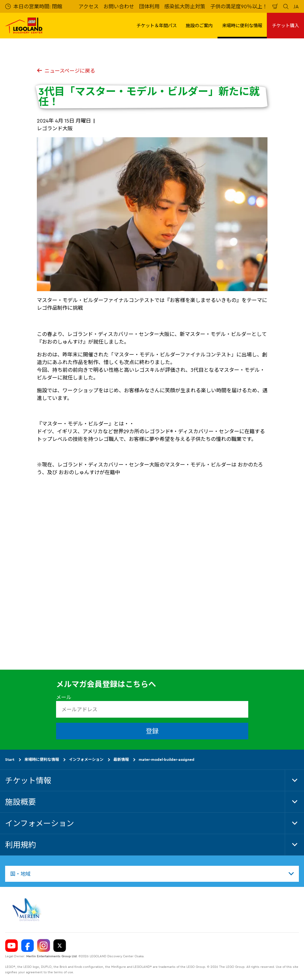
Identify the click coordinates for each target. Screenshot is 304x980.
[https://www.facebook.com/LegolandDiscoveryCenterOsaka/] (28, 945)
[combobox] (152, 874)
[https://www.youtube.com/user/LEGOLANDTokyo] (12, 945)
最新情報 (121, 759)
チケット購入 (285, 26)
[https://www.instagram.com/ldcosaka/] (44, 945)
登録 (152, 731)
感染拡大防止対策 (185, 6)
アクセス (89, 6)
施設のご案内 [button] (199, 26)
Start (10, 759)
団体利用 (149, 6)
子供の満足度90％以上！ (239, 6)
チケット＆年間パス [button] (157, 26)
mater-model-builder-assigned (167, 759)
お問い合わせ (119, 6)
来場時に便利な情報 (42, 759)
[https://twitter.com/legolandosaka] (60, 945)
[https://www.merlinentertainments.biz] (28, 910)
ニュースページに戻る (66, 71)
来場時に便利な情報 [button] (242, 26)
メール (64, 697)
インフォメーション (86, 759)
